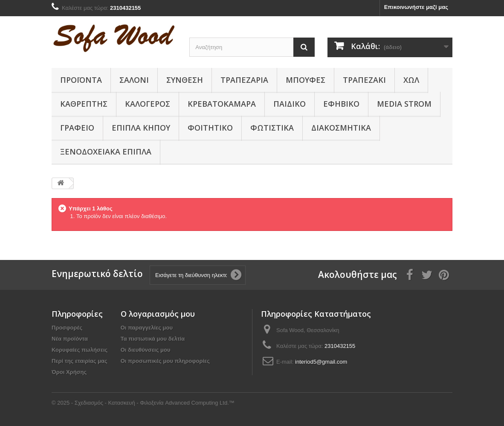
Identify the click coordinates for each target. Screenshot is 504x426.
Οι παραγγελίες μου (147, 328)
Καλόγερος (148, 104)
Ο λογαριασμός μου (158, 314)
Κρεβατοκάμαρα (222, 104)
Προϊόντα (81, 80)
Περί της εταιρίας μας (80, 361)
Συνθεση (185, 80)
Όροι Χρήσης (69, 372)
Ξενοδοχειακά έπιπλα (106, 152)
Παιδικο (290, 104)
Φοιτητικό (210, 128)
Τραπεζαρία (244, 80)
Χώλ (411, 80)
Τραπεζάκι (364, 80)
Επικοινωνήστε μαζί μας (416, 7)
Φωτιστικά (272, 128)
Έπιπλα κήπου (141, 128)
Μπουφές (306, 80)
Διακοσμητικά (341, 128)
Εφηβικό (341, 104)
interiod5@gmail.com (321, 362)
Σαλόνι (134, 80)
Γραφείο (77, 128)
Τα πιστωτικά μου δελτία (153, 339)
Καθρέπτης (84, 104)
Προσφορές (67, 328)
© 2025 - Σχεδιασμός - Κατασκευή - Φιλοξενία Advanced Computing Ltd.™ (143, 403)
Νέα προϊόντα (70, 339)
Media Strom (404, 104)
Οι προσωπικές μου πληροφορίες (165, 361)
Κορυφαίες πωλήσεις (80, 350)
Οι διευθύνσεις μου (146, 350)
